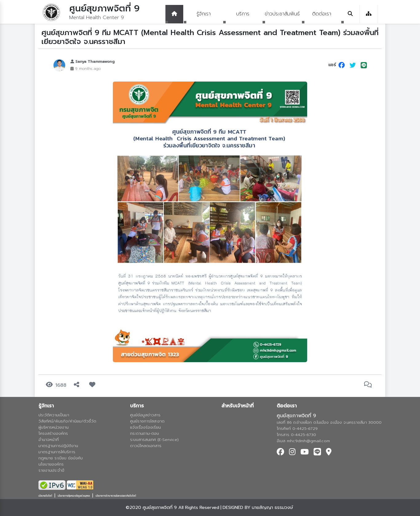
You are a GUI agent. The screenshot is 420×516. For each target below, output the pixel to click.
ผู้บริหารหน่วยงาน (53, 427)
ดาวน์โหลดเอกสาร (146, 446)
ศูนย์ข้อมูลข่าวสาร (145, 415)
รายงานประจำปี (51, 470)
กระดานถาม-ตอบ (145, 433)
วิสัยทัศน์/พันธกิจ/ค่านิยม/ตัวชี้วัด (67, 421)
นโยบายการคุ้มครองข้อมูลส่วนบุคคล (74, 496)
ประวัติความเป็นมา (54, 415)
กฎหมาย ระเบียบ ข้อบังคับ (61, 458)
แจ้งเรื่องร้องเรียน (145, 427)
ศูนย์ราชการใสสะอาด (147, 421)
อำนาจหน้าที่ (49, 440)
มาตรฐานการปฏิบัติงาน (58, 446)
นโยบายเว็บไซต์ (45, 496)
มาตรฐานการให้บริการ (57, 452)
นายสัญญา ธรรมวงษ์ (272, 507)
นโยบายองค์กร (51, 464)
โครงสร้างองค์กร (53, 433)
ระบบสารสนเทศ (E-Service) (154, 440)
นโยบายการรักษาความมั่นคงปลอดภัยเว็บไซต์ (116, 496)
